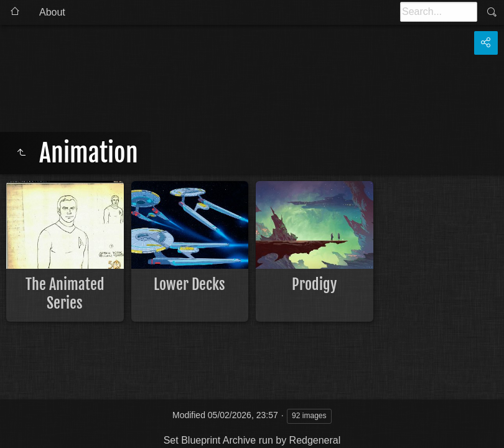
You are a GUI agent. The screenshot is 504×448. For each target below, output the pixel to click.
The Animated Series (65, 294)
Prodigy (314, 284)
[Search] (439, 12)
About (52, 12)
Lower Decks (189, 284)
